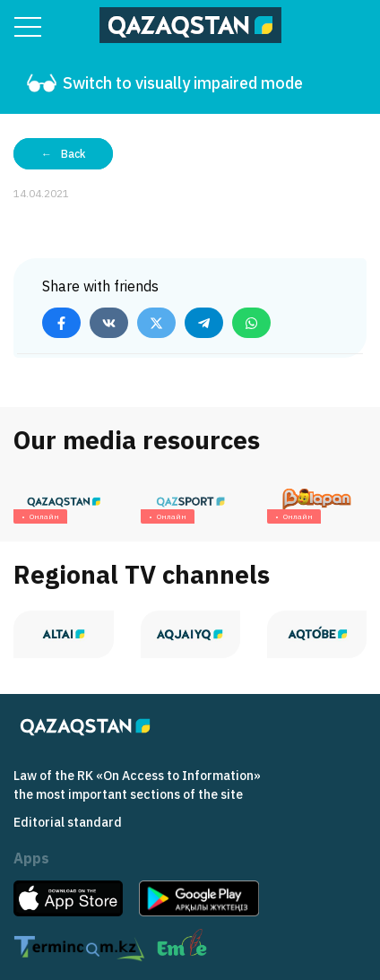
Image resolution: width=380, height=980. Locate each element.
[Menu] (28, 27)
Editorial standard (68, 822)
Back (73, 154)
